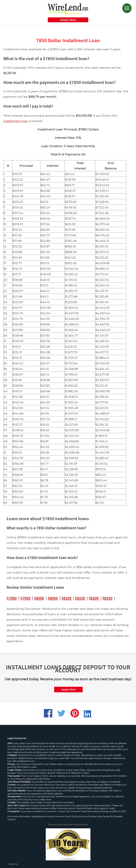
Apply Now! (68, 690)
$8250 (107, 598)
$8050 (53, 598)
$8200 (94, 598)
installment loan (16, 121)
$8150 (80, 598)
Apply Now (68, 20)
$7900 (12, 598)
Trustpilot (13, 864)
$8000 (39, 598)
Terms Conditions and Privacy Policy (68, 824)
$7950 (25, 598)
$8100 (66, 598)
